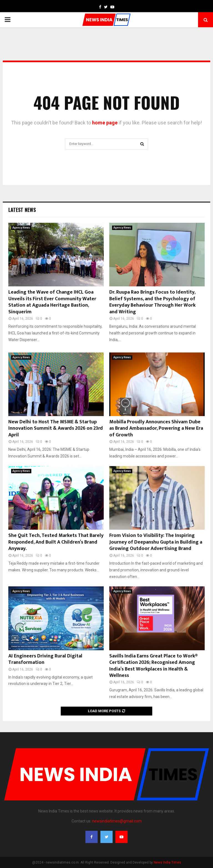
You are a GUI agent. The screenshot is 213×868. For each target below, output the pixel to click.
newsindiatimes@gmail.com (117, 821)
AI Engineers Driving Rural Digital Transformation (45, 659)
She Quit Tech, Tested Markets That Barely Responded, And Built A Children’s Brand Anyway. (56, 542)
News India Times (167, 862)
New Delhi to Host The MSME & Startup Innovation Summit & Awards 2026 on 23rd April (56, 428)
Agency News (21, 228)
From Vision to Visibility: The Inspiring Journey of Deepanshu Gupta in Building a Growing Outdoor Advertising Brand (156, 542)
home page (105, 123)
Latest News (22, 210)
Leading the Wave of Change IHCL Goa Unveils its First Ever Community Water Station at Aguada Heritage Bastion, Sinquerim (52, 302)
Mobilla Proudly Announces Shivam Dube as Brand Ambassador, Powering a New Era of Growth (156, 428)
